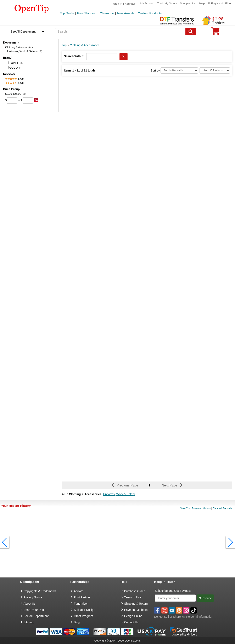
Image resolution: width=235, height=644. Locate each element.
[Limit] (215, 70)
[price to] (28, 101)
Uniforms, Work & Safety (25, 51)
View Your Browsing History (195, 508)
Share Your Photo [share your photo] (35, 610)
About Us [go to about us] (30, 604)
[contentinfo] (32, 8)
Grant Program (83, 616)
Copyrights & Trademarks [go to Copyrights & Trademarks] (40, 591)
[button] (219, 3)
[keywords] (120, 32)
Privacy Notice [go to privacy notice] (33, 597)
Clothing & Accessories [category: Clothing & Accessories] (85, 45)
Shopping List (188, 3)
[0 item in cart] (215, 32)
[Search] (191, 32)
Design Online (133, 616)
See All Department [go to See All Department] (36, 616)
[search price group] (36, 100)
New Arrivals (126, 13)
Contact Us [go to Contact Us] (131, 622)
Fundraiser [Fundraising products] (81, 604)
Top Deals (67, 13)
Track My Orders (167, 3)
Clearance (107, 13)
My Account (147, 3)
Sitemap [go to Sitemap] (29, 622)
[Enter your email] (175, 598)
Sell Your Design (85, 610)
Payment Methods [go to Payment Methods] (136, 610)
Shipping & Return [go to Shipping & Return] (136, 604)
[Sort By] (179, 70)
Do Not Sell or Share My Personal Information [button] (184, 617)
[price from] (12, 101)
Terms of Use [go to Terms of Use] (133, 597)
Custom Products (150, 13)
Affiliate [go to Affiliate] (79, 591)
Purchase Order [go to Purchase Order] (135, 591)
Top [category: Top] (64, 45)
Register (130, 4)
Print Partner (82, 597)
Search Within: (74, 56)
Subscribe (205, 598)
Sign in (118, 4)
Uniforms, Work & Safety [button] (119, 494)
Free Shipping (87, 13)
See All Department (23, 32)
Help (202, 3)
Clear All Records (222, 508)
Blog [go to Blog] (77, 622)
